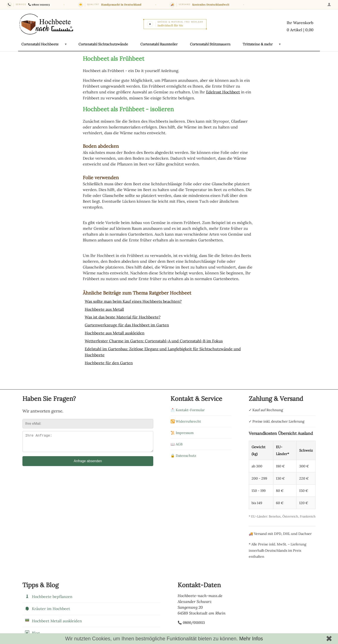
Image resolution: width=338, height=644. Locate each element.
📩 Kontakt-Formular (188, 408)
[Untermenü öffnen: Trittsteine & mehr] (280, 44)
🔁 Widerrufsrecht (186, 419)
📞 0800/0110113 (191, 621)
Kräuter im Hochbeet (47, 607)
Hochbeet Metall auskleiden (53, 619)
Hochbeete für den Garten (109, 361)
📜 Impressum (182, 431)
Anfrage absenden (88, 463)
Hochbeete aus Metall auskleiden (115, 332)
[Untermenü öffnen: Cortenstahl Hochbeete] (66, 44)
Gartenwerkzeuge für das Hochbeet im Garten (127, 324)
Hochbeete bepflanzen (49, 595)
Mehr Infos (251, 639)
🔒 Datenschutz (183, 454)
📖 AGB (177, 442)
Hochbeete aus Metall (105, 309)
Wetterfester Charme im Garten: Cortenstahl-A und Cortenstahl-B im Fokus (154, 340)
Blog (32, 631)
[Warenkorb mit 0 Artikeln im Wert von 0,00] (300, 27)
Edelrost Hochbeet (223, 92)
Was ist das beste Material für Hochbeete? (123, 317)
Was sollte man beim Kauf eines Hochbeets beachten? (133, 301)
